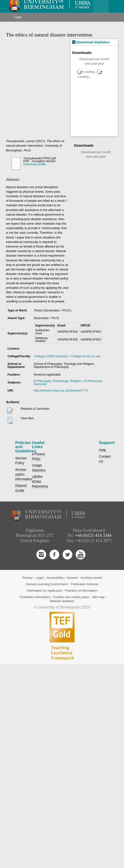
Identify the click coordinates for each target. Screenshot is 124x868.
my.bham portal (91, 578)
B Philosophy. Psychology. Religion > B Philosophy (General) (68, 382)
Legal (40, 578)
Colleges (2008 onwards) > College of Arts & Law (67, 356)
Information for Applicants (44, 591)
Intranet (72, 578)
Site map (98, 597)
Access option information (24, 474)
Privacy (27, 578)
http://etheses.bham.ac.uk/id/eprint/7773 (61, 390)
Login (18, 17)
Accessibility (55, 578)
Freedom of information (81, 591)
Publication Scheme (84, 584)
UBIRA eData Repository (40, 481)
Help (102, 450)
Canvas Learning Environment (47, 584)
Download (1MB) (35, 164)
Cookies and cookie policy (71, 597)
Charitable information (35, 597)
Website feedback (62, 601)
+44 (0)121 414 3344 (93, 535)
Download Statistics (91, 42)
